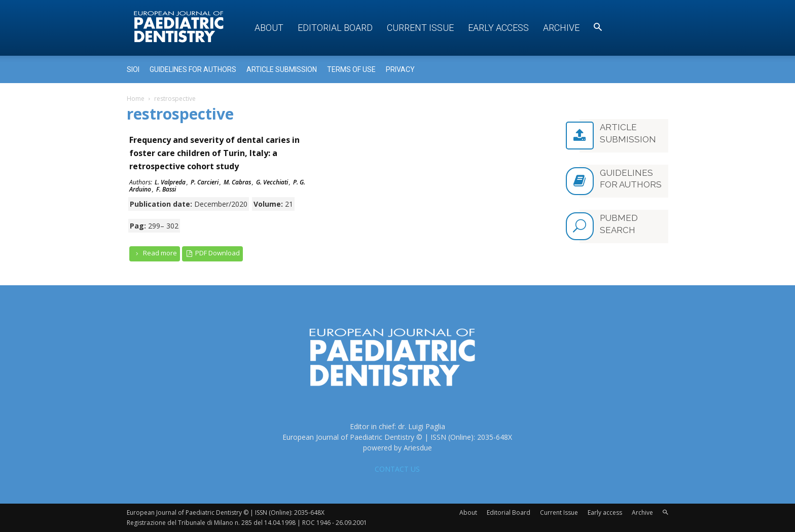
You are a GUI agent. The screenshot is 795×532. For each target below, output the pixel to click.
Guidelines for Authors (193, 69)
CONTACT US (397, 469)
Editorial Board (335, 28)
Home (136, 99)
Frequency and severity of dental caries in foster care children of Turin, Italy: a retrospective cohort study (214, 153)
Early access (498, 28)
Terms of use (351, 69)
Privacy (400, 69)
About (269, 28)
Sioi (133, 69)
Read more (155, 253)
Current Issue (420, 28)
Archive (561, 28)
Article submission (282, 69)
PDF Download (213, 253)
